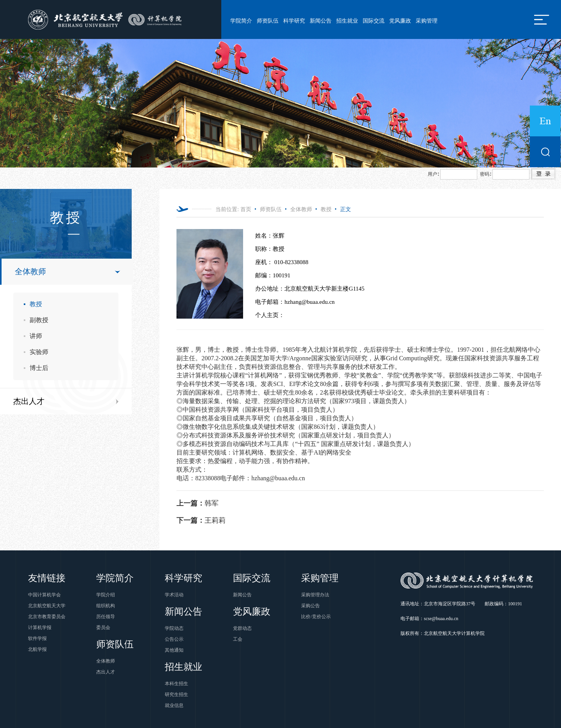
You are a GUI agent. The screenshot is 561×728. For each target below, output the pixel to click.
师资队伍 (268, 21)
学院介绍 (106, 595)
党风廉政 (400, 21)
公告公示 (174, 639)
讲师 (36, 336)
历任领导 (106, 617)
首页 (246, 209)
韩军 (198, 503)
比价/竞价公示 (316, 617)
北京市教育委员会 (47, 617)
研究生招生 (176, 695)
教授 (36, 304)
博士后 (39, 368)
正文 (346, 209)
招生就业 (347, 21)
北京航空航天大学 (47, 606)
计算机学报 (40, 628)
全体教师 (30, 271)
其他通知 (174, 650)
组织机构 (106, 606)
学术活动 (174, 595)
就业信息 (174, 705)
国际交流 (374, 21)
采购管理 (427, 21)
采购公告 (310, 606)
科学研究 (294, 21)
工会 (238, 639)
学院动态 (174, 628)
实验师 (39, 352)
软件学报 (37, 638)
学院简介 (241, 21)
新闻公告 (321, 21)
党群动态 (242, 628)
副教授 (39, 320)
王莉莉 (201, 520)
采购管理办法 (315, 595)
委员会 (103, 628)
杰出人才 (29, 401)
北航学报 (37, 649)
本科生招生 (176, 684)
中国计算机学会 (44, 595)
